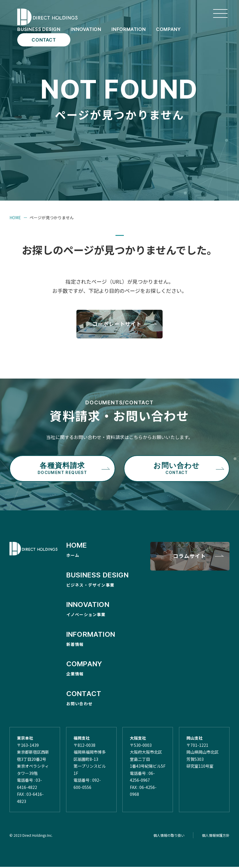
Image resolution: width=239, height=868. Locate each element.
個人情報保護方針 (216, 836)
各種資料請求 (62, 470)
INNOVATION (86, 29)
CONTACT (44, 40)
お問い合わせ (177, 470)
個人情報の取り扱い (169, 836)
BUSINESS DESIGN (39, 29)
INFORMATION (129, 29)
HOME (15, 218)
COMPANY (168, 29)
